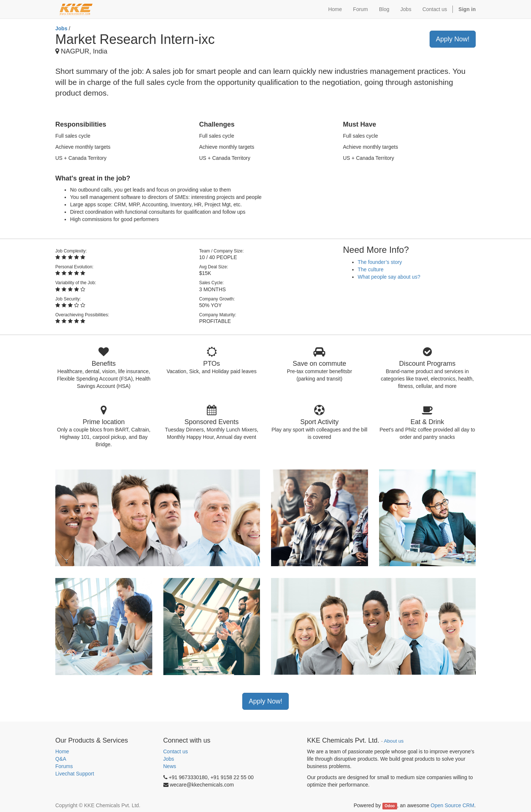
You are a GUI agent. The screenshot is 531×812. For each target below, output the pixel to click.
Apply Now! (453, 39)
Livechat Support (75, 774)
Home (62, 751)
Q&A (61, 759)
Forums (64, 766)
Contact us (176, 751)
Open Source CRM (452, 805)
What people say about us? (389, 277)
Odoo (390, 806)
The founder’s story (380, 262)
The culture (371, 269)
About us (394, 741)
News (170, 766)
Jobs (61, 28)
